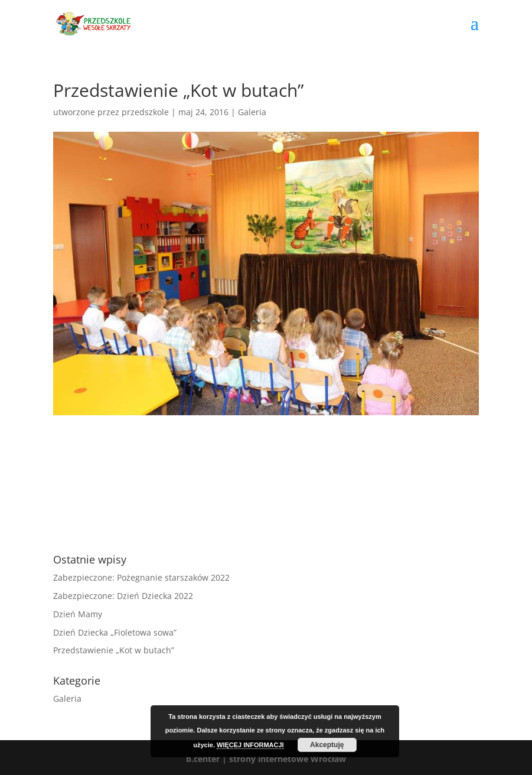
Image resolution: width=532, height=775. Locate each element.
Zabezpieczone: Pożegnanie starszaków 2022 (141, 577)
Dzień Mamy (78, 614)
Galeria (252, 112)
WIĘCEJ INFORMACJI (250, 745)
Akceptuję (327, 745)
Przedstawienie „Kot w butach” (114, 650)
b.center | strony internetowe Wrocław (266, 759)
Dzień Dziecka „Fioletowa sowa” (115, 632)
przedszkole (145, 112)
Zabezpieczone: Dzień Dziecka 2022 (123, 596)
